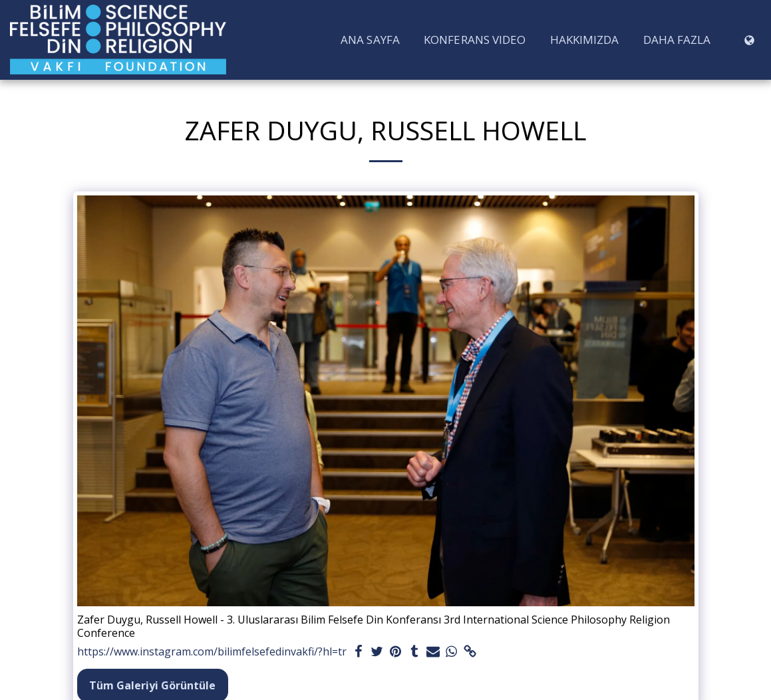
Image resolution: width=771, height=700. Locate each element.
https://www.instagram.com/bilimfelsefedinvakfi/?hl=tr (212, 652)
